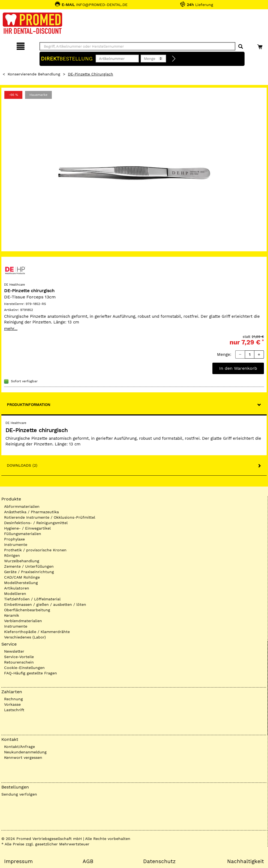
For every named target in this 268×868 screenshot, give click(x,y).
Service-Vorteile (19, 657)
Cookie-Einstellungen (24, 668)
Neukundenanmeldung (25, 752)
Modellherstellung (21, 583)
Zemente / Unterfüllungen (29, 566)
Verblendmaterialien (23, 621)
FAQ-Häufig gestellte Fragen (31, 673)
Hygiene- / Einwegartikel (27, 528)
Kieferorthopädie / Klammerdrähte (37, 632)
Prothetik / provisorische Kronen (35, 550)
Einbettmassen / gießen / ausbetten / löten (45, 604)
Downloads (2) (22, 465)
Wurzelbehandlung (22, 561)
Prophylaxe (14, 539)
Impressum (18, 861)
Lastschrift (14, 710)
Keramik (12, 615)
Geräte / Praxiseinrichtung (29, 572)
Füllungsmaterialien (23, 534)
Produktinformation (28, 405)
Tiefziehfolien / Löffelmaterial (32, 599)
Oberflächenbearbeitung (27, 610)
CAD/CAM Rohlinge (22, 577)
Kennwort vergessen (23, 757)
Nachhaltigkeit (246, 861)
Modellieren (15, 594)
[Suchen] (241, 47)
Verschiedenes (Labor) (25, 637)
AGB (88, 861)
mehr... (11, 329)
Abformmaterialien (22, 506)
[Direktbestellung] (174, 59)
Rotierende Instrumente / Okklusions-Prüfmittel (50, 517)
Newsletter (14, 651)
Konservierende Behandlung (34, 74)
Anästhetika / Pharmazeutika (31, 512)
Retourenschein (19, 662)
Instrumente (16, 545)
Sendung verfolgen (19, 794)
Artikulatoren (17, 588)
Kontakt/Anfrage (19, 747)
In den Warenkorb (238, 368)
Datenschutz (159, 861)
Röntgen (12, 555)
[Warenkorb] (261, 45)
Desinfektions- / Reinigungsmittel (36, 523)
